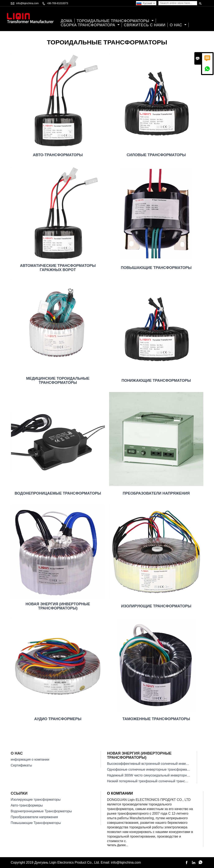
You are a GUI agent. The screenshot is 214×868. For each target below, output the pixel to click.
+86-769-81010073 (57, 3)
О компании (120, 793)
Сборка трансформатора (90, 25)
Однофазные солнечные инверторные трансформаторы (151, 769)
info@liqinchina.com (28, 3)
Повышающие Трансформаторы (36, 823)
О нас (178, 25)
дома (67, 21)
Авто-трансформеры (27, 805)
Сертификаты (21, 765)
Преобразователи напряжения (34, 817)
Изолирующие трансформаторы (36, 800)
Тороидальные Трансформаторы (115, 21)
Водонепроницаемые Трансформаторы (41, 811)
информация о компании (30, 759)
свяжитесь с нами (145, 25)
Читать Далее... (118, 845)
